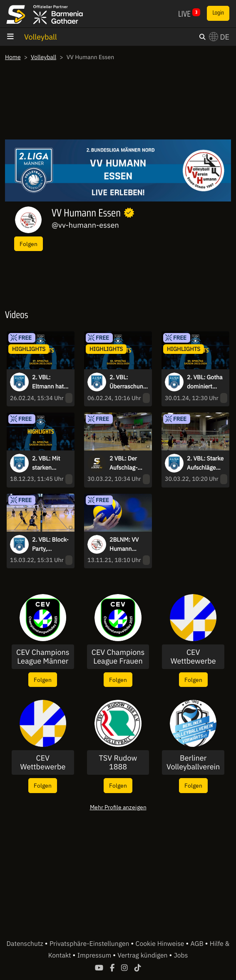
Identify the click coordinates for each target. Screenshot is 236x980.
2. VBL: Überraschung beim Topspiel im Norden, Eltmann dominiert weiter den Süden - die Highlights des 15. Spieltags (128, 382)
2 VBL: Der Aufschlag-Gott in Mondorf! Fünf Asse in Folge (128, 463)
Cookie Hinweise (161, 944)
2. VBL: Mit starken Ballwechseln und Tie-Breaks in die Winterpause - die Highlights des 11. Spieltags (51, 463)
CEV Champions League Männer (43, 657)
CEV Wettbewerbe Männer (193, 657)
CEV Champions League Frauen (118, 657)
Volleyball (41, 37)
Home (13, 57)
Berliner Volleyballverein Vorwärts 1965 (193, 762)
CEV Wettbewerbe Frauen (43, 762)
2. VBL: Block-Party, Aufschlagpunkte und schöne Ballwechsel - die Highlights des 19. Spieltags (51, 545)
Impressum (95, 955)
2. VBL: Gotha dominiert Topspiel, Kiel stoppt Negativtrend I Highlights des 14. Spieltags (206, 382)
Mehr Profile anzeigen (118, 807)
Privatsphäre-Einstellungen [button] (90, 944)
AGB (198, 944)
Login (218, 13)
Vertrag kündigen (143, 955)
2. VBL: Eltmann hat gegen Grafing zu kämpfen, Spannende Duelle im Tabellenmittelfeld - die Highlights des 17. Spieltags (51, 382)
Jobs (181, 955)
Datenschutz (25, 944)
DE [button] (219, 37)
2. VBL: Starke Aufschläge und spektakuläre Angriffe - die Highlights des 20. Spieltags (205, 463)
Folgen (29, 244)
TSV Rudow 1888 (118, 762)
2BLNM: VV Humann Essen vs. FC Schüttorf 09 (126, 545)
